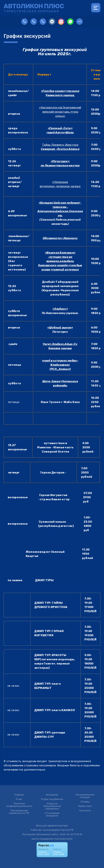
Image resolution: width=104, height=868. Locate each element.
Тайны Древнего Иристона (60, 145)
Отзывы (85, 802)
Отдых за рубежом (52, 799)
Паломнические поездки (85, 796)
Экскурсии (52, 795)
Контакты (85, 811)
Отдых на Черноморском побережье (52, 806)
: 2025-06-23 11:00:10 (70, 834)
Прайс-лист (85, 806)
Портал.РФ (67, 830)
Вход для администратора (52, 826)
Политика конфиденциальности (19, 805)
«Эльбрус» (60, 309)
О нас (19, 799)
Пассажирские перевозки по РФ (19, 812)
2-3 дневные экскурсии (52, 814)
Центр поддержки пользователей (52, 839)
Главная (19, 795)
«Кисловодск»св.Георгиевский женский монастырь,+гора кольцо (60, 112)
